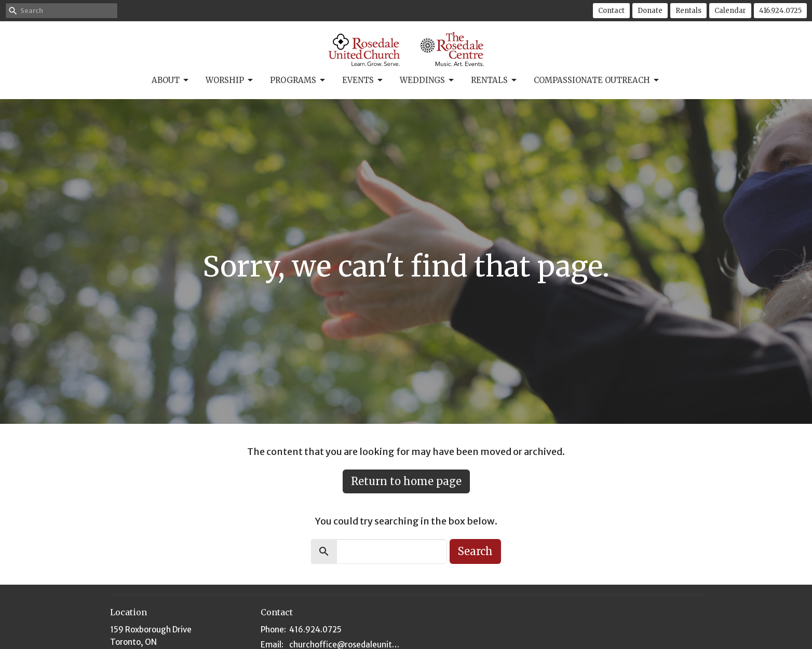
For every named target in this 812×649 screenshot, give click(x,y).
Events (363, 80)
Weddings (428, 80)
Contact (611, 11)
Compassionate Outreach (597, 80)
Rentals (688, 11)
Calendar (730, 11)
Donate (650, 11)
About (171, 80)
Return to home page (406, 481)
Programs (298, 80)
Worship (230, 80)
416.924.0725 (780, 11)
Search (475, 551)
